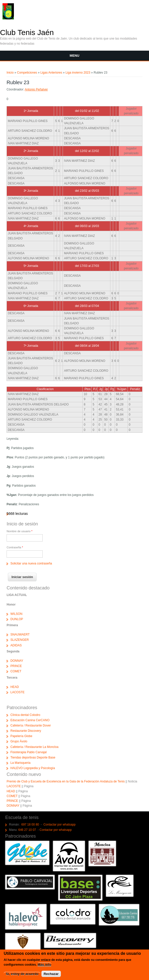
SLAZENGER (20, 640)
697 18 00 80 (30, 825)
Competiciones (27, 73)
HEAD (15, 687)
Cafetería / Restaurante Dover (31, 725)
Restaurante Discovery (26, 731)
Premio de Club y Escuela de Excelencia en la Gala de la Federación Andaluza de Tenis (66, 781)
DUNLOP (17, 619)
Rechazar (51, 974)
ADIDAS (16, 645)
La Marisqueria (20, 763)
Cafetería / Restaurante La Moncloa (34, 747)
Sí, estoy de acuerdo (22, 974)
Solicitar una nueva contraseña (31, 563)
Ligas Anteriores (51, 73)
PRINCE (16, 666)
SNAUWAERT (20, 635)
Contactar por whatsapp (59, 825)
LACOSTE (17, 692)
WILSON (16, 614)
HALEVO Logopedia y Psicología (33, 768)
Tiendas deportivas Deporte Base (33, 757)
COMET (16, 671)
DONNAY (17, 661)
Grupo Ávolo (19, 741)
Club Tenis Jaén (27, 33)
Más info (44, 965)
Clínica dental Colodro (25, 715)
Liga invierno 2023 (78, 73)
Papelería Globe (21, 736)
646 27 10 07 (27, 830)
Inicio (10, 73)
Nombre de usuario (19, 531)
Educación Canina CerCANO (30, 720)
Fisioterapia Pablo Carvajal (28, 752)
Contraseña (15, 547)
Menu (74, 56)
